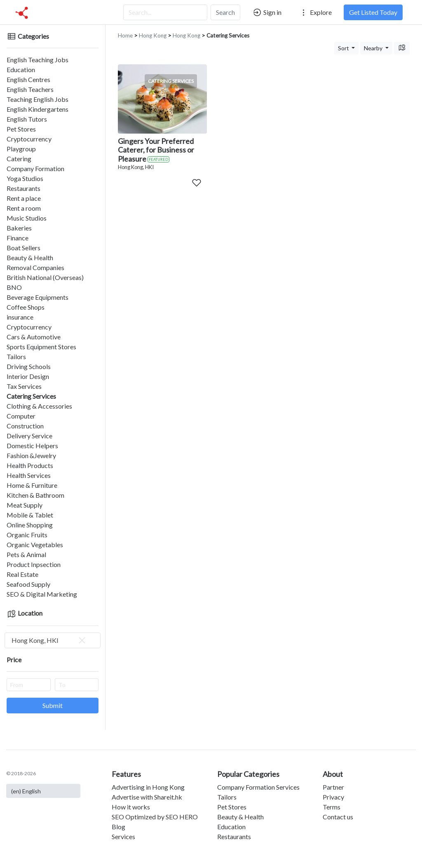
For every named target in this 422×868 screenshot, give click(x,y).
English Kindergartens (38, 109)
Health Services (29, 475)
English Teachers (30, 89)
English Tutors (27, 119)
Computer (21, 416)
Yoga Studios (25, 178)
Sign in (267, 12)
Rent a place (24, 198)
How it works (131, 807)
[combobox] (53, 640)
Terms (332, 807)
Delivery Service (29, 436)
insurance (20, 317)
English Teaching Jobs (38, 60)
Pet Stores (21, 129)
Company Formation (35, 168)
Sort (344, 48)
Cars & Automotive (34, 337)
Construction (25, 426)
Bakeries (19, 228)
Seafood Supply (28, 584)
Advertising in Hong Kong (148, 787)
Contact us (338, 817)
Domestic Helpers (32, 446)
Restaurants (23, 188)
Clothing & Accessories (39, 406)
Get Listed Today (373, 12)
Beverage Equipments (38, 297)
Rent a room (24, 208)
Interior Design (28, 376)
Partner (333, 787)
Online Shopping (30, 525)
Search (225, 12)
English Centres (28, 79)
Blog (118, 827)
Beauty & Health (30, 258)
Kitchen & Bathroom (35, 495)
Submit (53, 705)
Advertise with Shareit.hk (147, 797)
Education (21, 69)
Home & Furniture (32, 485)
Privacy (333, 797)
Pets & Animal (26, 554)
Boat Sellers (23, 248)
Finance (18, 238)
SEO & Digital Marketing (42, 594)
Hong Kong (153, 35)
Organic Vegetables (35, 545)
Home (125, 35)
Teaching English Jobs (38, 99)
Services (123, 836)
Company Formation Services (258, 787)
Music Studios (27, 218)
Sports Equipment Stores (41, 347)
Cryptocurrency (29, 139)
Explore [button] (315, 12)
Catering (19, 159)
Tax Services (24, 386)
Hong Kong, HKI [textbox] (49, 640)
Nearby (374, 48)
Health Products (30, 465)
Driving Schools (29, 366)
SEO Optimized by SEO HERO (155, 817)
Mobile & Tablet (30, 515)
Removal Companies (35, 267)
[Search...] (165, 12)
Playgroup (21, 149)
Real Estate (22, 574)
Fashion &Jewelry (31, 455)
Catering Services (31, 396)
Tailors (16, 356)
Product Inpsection (34, 564)
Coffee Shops (26, 307)
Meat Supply (25, 505)
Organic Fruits (27, 535)
